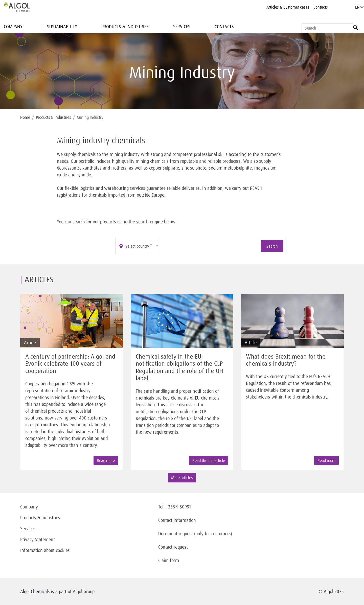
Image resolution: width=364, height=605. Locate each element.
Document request (176, 533)
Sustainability (62, 27)
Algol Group (84, 591)
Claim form (169, 560)
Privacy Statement (38, 539)
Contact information (177, 520)
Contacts (321, 7)
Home (25, 117)
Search (272, 246)
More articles (182, 478)
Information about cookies (45, 550)
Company (13, 27)
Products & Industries (125, 27)
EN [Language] (359, 7)
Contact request (173, 547)
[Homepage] (22, 7)
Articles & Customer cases (288, 7)
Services (182, 27)
